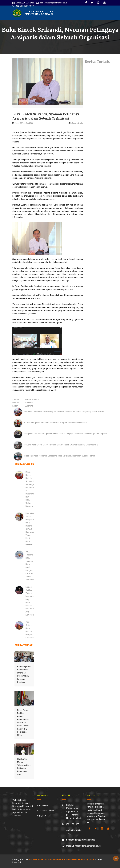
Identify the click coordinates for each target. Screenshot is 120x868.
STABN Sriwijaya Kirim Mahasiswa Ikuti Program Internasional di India (55, 423)
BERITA (43, 816)
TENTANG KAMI (46, 811)
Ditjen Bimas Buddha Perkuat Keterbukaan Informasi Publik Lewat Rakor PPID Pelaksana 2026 (23, 723)
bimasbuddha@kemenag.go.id (53, 3)
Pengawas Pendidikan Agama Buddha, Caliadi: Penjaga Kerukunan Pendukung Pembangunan (66, 434)
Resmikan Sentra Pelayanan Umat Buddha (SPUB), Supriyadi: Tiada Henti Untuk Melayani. (30, 529)
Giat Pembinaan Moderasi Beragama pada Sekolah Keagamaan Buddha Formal (60, 456)
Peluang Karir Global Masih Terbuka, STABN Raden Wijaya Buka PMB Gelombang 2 (61, 445)
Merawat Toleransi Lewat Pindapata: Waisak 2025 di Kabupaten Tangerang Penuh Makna (64, 412)
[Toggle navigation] (104, 13)
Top (116, 858)
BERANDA (44, 806)
